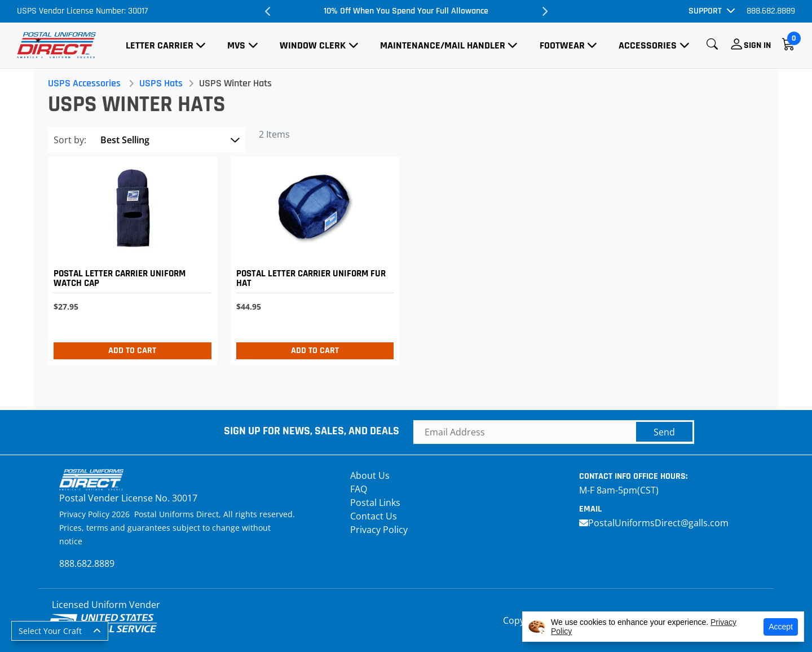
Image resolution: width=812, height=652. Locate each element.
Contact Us (374, 516)
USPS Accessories (87, 83)
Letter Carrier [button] (160, 45)
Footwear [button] (562, 45)
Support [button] (705, 11)
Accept (781, 627)
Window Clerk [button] (313, 45)
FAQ (359, 489)
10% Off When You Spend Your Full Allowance (406, 11)
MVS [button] (236, 45)
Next (544, 11)
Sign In (757, 45)
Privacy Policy (379, 530)
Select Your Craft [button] (50, 631)
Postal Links (375, 503)
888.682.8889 (771, 11)
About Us (370, 475)
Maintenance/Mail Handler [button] (443, 45)
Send (664, 432)
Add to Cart (134, 351)
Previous (268, 11)
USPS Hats (164, 83)
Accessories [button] (648, 45)
